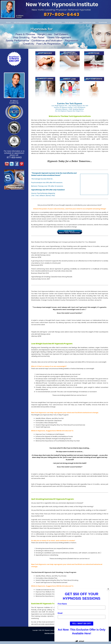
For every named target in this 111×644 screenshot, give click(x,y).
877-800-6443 (14, 157)
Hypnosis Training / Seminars (51, 22)
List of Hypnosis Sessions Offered (26, 22)
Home (8, 22)
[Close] (108, 589)
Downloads (103, 22)
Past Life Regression (72, 22)
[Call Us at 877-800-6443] (55, 9)
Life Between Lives (89, 22)
